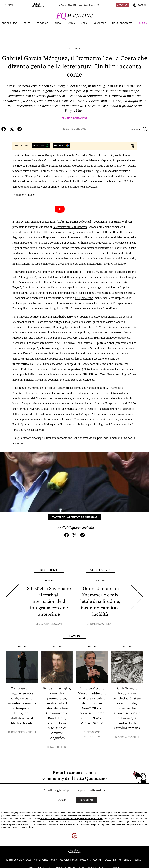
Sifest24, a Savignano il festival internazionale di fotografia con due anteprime (49, 601)
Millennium (78, 5)
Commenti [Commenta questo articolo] (139, 129)
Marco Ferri (58, 747)
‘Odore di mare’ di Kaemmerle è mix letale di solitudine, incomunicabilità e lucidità (100, 601)
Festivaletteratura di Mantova (70, 227)
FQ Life (27, 23)
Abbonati (122, 5)
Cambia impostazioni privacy (64, 860)
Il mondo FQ (95, 5)
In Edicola (63, 5)
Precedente (49, 570)
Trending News (10, 23)
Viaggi (84, 23)
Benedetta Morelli (23, 732)
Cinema (58, 23)
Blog (70, 5)
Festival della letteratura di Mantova (74, 517)
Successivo (100, 570)
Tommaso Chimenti (102, 624)
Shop (86, 5)
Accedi (62, 800)
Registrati (87, 800)
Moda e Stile (100, 23)
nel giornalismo (84, 298)
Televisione (42, 23)
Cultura (143, 23)
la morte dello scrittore (105, 232)
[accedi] (139, 5)
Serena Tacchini (128, 737)
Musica (71, 23)
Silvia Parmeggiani (50, 624)
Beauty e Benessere (122, 23)
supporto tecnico (15, 827)
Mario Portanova (76, 118)
